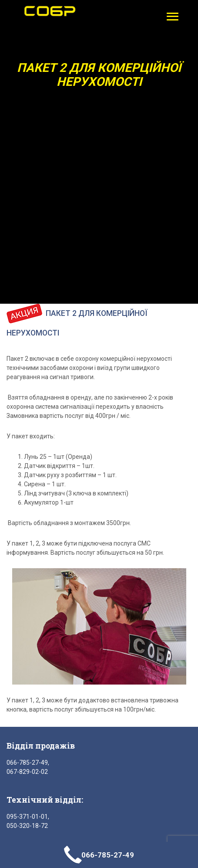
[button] (171, 16)
